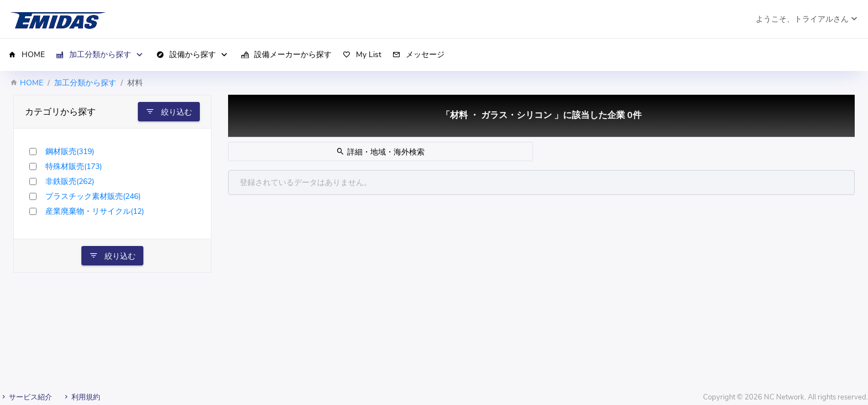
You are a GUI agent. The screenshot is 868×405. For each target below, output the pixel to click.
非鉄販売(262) (70, 181)
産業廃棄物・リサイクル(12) (95, 211)
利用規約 (81, 397)
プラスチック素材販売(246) (93, 196)
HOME (32, 83)
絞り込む (169, 112)
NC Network (784, 397)
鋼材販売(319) (70, 152)
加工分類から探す (85, 83)
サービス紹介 (26, 397)
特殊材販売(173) (74, 166)
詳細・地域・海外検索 (380, 152)
